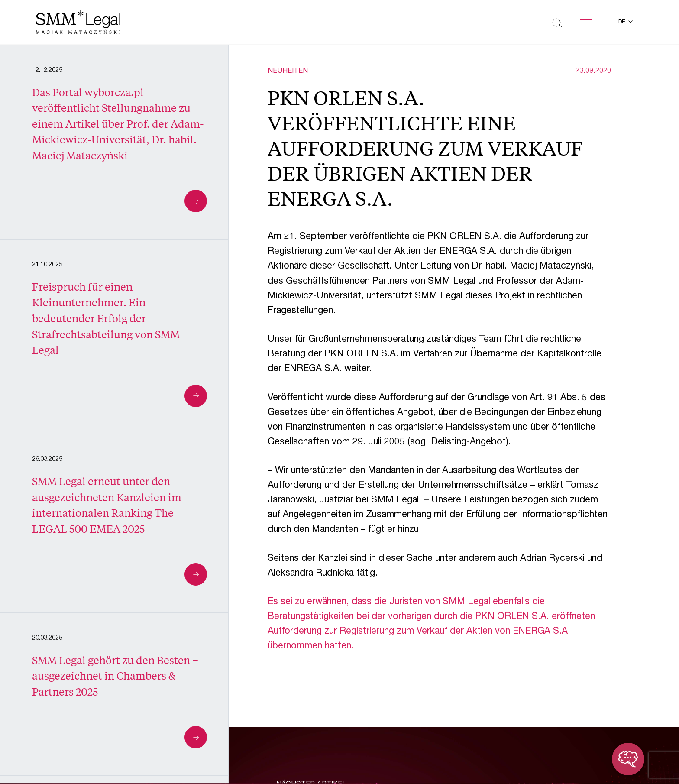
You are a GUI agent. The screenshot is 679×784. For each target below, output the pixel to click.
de (623, 22)
